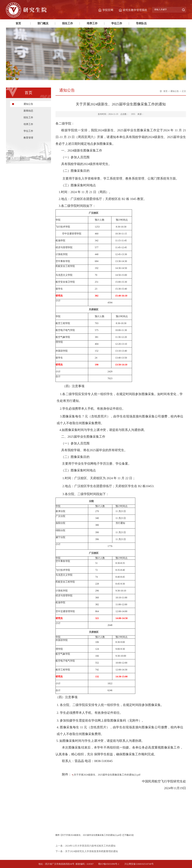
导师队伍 (141, 23)
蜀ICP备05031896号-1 (109, 864)
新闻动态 (28, 111)
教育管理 (28, 138)
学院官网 (108, 10)
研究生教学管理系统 (135, 10)
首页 (18, 23)
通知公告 (28, 104)
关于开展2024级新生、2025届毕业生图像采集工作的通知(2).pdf (107, 775)
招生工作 (67, 23)
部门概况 (43, 23)
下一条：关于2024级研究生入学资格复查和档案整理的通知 (87, 851)
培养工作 (92, 23)
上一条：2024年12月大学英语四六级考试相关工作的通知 (85, 846)
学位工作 (117, 23)
